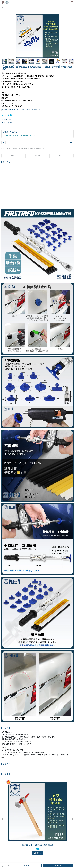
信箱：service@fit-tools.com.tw (12, 825)
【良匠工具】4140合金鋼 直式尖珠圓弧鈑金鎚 (15, 801)
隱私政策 (34, 844)
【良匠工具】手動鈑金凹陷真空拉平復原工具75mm (37, 801)
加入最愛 (6, 148)
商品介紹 (13, 156)
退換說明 (27, 844)
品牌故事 (4, 836)
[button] (72, 796)
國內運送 (8, 844)
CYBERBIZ (53, 861)
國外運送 (21, 844)
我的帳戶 (14, 844)
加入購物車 (26, 866)
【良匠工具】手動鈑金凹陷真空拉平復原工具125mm (60, 801)
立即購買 (58, 866)
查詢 (3, 844)
